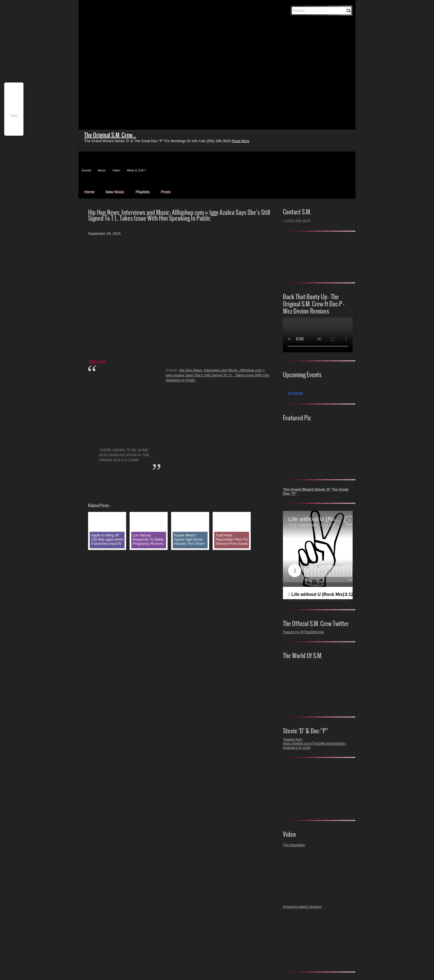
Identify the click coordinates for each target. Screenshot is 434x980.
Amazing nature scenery (302, 907)
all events (295, 393)
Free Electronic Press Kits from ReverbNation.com (318, 600)
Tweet (14, 115)
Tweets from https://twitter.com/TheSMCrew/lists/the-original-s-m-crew (315, 743)
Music (102, 170)
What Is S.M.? (136, 170)
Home (89, 192)
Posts (166, 192)
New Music (115, 192)
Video (116, 170)
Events (87, 170)
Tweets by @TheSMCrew (303, 632)
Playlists (143, 192)
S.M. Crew (98, 362)
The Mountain (294, 845)
